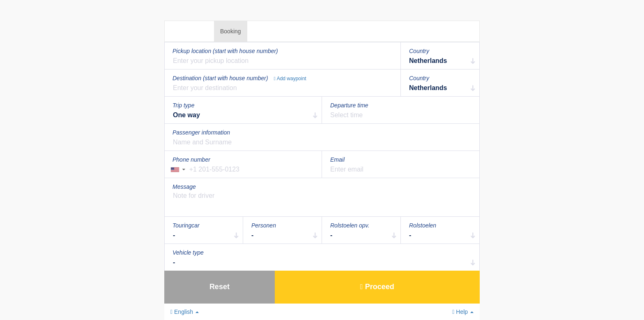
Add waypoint (290, 79)
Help (463, 312)
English (185, 312)
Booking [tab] (231, 31)
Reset (220, 287)
